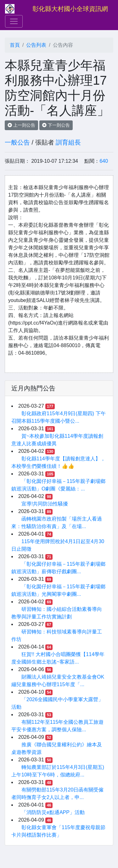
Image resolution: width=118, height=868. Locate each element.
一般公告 (17, 142)
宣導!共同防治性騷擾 (45, 504)
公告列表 (36, 45)
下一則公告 (56, 125)
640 (104, 161)
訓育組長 (68, 142)
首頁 (15, 45)
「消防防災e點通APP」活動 (53, 812)
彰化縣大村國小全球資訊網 (70, 9)
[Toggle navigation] (14, 21)
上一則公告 (21, 125)
